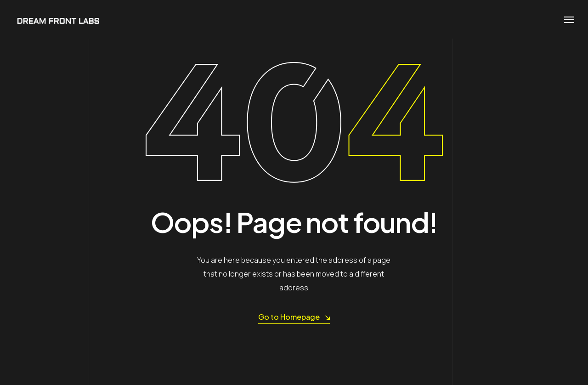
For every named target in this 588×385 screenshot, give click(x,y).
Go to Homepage (294, 317)
